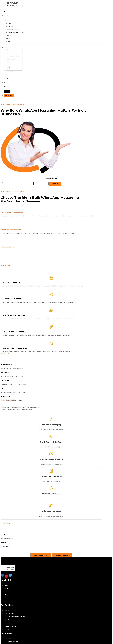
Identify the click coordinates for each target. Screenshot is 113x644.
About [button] (6, 16)
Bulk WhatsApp (9, 614)
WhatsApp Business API (12, 626)
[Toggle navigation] (23, 6)
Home (7, 585)
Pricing (7, 592)
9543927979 (9, 96)
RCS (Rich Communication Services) (15, 617)
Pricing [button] (6, 78)
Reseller (7, 629)
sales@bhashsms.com (13, 638)
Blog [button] (5, 82)
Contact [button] (6, 87)
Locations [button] (7, 47)
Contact (7, 598)
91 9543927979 (5, 546)
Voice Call (8, 620)
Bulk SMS (8, 610)
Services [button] (6, 20)
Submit (55, 184)
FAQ (6, 601)
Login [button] (7, 91)
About (7, 589)
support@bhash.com (12, 642)
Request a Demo (62, 555)
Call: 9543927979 (41, 555)
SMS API (8, 623)
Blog (6, 595)
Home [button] (6, 11)
